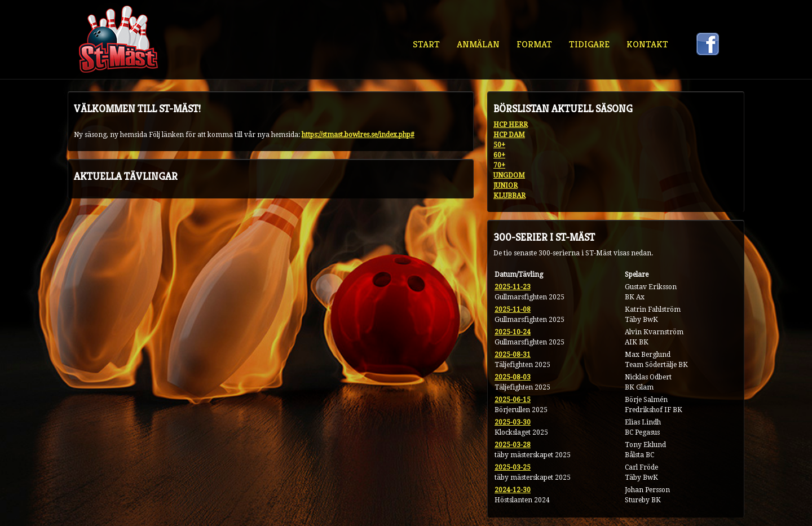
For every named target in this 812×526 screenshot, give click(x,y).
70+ (499, 165)
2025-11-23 (513, 287)
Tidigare (589, 44)
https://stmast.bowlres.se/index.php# (358, 135)
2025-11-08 (513, 310)
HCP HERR (511, 125)
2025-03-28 (513, 445)
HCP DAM (509, 135)
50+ (499, 145)
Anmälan (478, 44)
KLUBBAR (509, 196)
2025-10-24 (513, 332)
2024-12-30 (513, 490)
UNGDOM (509, 175)
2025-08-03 (513, 377)
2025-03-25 (513, 467)
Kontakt (647, 44)
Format (534, 44)
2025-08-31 (513, 355)
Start (426, 44)
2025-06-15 (513, 400)
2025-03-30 (513, 422)
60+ (499, 155)
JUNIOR (506, 185)
